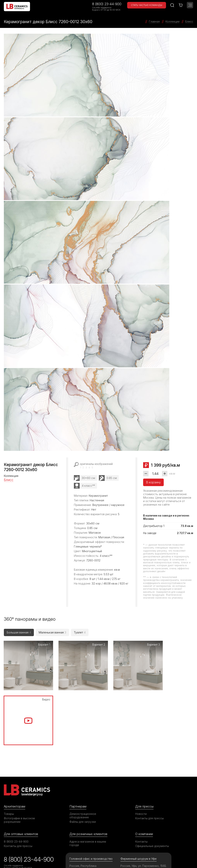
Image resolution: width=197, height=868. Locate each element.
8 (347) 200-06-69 (135, 812)
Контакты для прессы (149, 757)
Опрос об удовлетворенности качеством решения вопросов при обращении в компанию (29, 820)
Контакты (141, 781)
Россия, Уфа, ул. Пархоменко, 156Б (144, 805)
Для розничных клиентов (88, 773)
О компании (144, 773)
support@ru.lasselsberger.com (91, 827)
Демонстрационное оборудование (83, 755)
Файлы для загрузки (83, 761)
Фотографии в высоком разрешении (19, 759)
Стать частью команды (147, 5)
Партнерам (78, 745)
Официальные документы (152, 785)
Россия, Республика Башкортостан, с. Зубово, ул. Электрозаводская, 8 (87, 808)
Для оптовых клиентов (21, 773)
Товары (9, 753)
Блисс (9, 480)
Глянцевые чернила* (88, 546)
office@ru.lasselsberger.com (90, 832)
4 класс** (88, 486)
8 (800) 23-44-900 (107, 4)
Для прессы (144, 745)
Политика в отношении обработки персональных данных (158, 857)
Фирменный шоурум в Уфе (139, 798)
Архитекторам (15, 745)
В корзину (153, 482)
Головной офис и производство (91, 798)
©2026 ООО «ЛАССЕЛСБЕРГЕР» (26, 855)
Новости (141, 753)
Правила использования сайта (90, 855)
